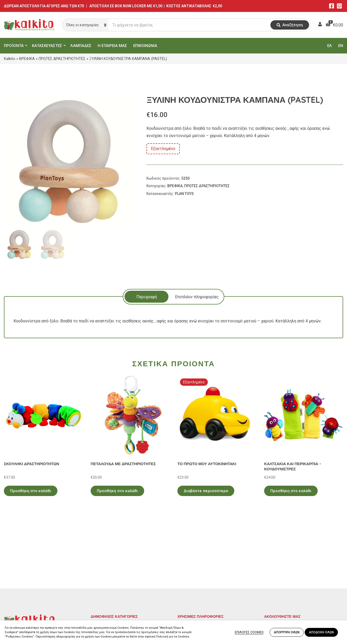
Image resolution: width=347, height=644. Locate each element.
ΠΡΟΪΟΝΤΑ (14, 46)
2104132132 (16, 607)
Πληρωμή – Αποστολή (198, 579)
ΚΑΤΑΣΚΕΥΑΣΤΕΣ (47, 46)
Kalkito (10, 59)
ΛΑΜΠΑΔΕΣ (81, 46)
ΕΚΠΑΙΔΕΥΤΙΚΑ (105, 564)
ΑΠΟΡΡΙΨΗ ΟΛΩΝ (287, 632)
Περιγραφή (147, 297)
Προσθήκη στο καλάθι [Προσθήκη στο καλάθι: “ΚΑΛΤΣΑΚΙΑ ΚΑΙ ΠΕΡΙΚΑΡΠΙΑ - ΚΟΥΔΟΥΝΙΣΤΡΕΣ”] (291, 491)
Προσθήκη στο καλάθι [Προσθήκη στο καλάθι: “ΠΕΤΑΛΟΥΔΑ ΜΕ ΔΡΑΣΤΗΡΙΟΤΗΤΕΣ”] (117, 491)
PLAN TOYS (184, 194)
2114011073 (16, 582)
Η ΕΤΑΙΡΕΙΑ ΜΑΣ (112, 46)
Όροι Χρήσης (189, 572)
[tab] (147, 297)
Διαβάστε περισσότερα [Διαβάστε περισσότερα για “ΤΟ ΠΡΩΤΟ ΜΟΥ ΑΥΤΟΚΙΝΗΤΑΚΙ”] (206, 491)
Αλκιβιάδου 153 (19, 601)
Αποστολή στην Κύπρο (199, 587)
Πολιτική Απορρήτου (197, 564)
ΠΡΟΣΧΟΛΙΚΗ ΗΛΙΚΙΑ (111, 572)
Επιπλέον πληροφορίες (197, 297)
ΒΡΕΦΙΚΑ (27, 59)
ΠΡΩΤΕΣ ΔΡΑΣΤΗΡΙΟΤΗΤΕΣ (62, 59)
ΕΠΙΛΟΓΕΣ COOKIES (249, 632)
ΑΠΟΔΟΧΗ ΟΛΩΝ (321, 632)
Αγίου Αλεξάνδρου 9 (23, 576)
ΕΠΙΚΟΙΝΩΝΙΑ (145, 46)
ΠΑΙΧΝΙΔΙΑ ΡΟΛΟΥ (108, 579)
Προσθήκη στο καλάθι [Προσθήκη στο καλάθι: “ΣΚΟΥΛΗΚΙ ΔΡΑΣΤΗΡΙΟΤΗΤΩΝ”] (31, 491)
